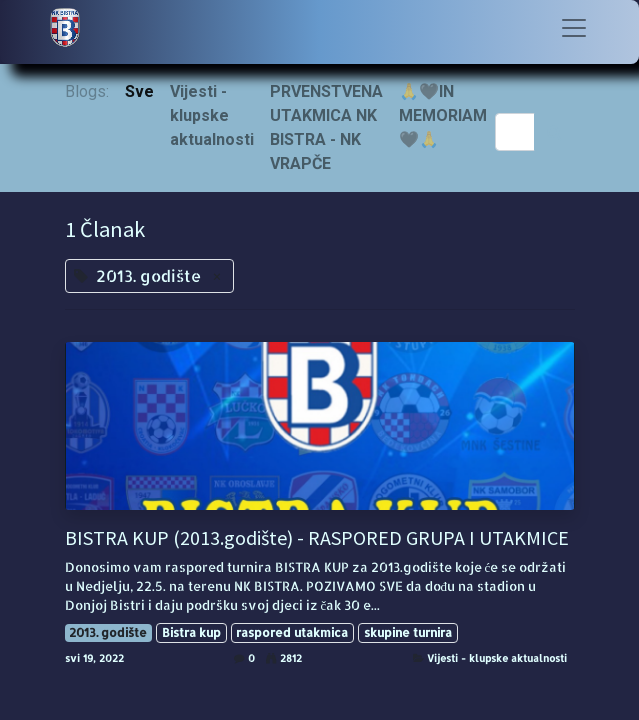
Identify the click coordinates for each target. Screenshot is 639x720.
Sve (139, 91)
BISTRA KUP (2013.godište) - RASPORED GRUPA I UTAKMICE (317, 538)
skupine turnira (408, 632)
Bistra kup (191, 632)
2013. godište (108, 632)
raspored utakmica (292, 632)
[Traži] (554, 132)
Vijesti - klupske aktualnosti (497, 658)
